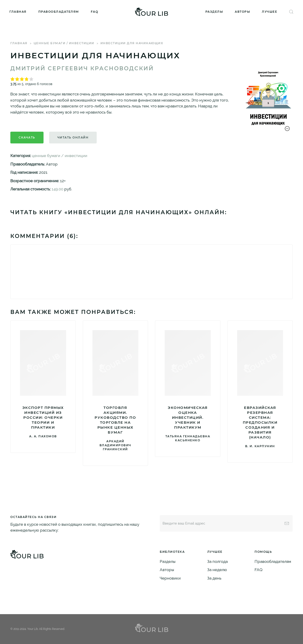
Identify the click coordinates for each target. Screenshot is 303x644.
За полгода (217, 561)
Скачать (27, 137)
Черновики (170, 578)
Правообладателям (59, 12)
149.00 (57, 189)
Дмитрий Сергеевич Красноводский (82, 68)
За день (214, 578)
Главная (18, 12)
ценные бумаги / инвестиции (64, 43)
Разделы (214, 12)
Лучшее (269, 12)
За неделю (217, 570)
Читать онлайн (73, 137)
